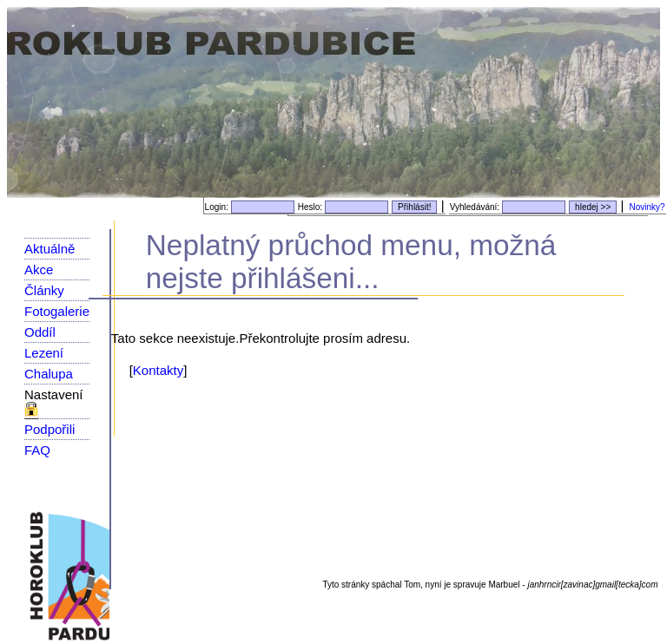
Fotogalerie (57, 311)
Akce (39, 269)
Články (44, 290)
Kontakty (158, 370)
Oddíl (40, 332)
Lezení (44, 353)
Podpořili (50, 429)
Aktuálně (50, 249)
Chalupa (49, 374)
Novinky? (647, 207)
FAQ (37, 450)
